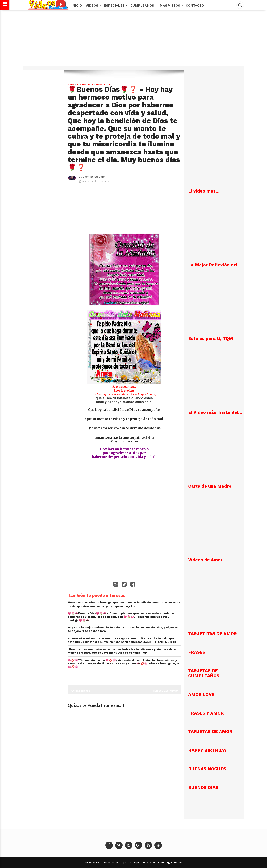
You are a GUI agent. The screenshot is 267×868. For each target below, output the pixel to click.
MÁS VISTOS (171, 5)
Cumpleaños (143, 5)
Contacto (195, 5)
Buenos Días (104, 85)
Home (71, 85)
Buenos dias (85, 85)
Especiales (115, 5)
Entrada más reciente (166, 691)
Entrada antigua (80, 691)
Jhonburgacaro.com (170, 862)
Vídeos (93, 5)
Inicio (77, 5)
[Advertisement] (133, 40)
